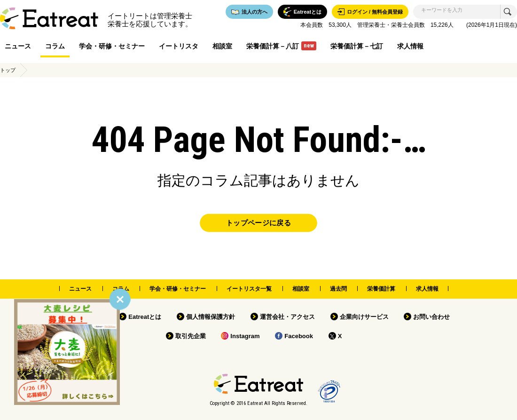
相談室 (222, 46)
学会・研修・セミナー (112, 46)
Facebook (299, 336)
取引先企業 (191, 336)
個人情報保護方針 (211, 317)
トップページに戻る (258, 223)
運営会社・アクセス (287, 317)
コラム (55, 46)
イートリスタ (179, 46)
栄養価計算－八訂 (281, 46)
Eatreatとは (145, 317)
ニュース (18, 46)
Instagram (245, 336)
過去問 (338, 289)
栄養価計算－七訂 (357, 46)
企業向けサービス (364, 317)
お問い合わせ (431, 317)
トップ (8, 70)
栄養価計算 (381, 289)
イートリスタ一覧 (249, 289)
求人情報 (410, 46)
